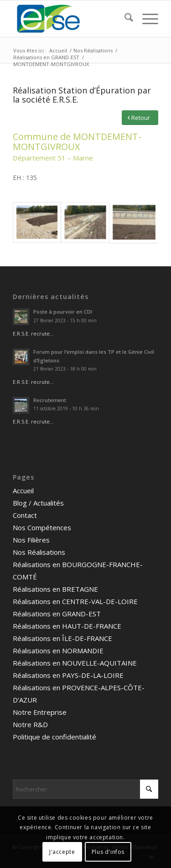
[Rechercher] (124, 19)
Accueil (23, 491)
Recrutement (50, 400)
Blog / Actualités (38, 503)
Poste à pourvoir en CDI (63, 312)
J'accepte (62, 852)
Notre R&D (30, 724)
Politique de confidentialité (54, 737)
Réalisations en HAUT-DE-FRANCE (67, 626)
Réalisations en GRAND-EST (57, 614)
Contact (25, 515)
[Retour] (140, 118)
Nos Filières (31, 540)
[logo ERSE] (71, 19)
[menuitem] (124, 19)
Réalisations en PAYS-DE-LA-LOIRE (68, 675)
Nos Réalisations (39, 552)
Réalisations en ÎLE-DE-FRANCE (62, 638)
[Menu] (146, 19)
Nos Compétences (42, 527)
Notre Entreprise (40, 712)
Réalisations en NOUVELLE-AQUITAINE (75, 663)
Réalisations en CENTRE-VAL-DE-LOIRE (75, 601)
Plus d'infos (108, 852)
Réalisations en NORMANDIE (58, 651)
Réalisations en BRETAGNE (55, 589)
